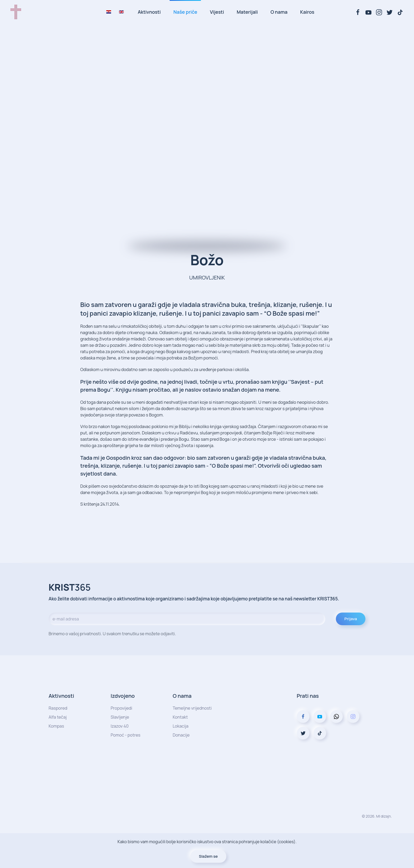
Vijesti (217, 12)
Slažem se (208, 856)
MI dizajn (383, 816)
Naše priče (185, 12)
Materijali (247, 12)
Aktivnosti (149, 12)
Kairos (307, 12)
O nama (279, 12)
